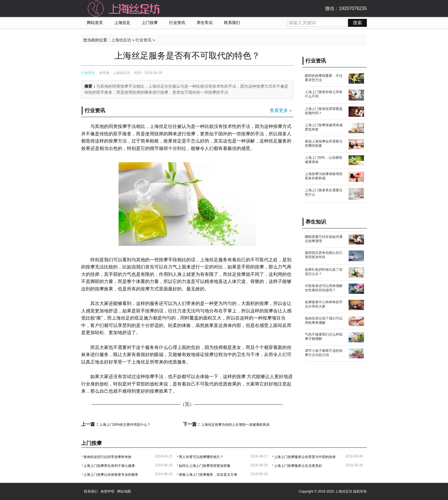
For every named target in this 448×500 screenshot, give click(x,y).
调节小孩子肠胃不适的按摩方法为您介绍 (324, 353)
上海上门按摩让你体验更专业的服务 (111, 475)
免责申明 (107, 491)
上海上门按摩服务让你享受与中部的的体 (305, 457)
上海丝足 (122, 23)
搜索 (357, 23)
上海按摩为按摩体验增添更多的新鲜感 (324, 176)
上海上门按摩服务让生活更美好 (298, 466)
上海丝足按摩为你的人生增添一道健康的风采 (235, 425)
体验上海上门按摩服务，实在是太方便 (208, 475)
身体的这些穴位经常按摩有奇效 (107, 457)
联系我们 (232, 23)
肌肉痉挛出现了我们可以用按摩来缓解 (324, 321)
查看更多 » (281, 110)
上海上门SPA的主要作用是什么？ (125, 425)
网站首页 (95, 23)
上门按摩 (150, 23)
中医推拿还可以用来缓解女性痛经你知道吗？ (324, 288)
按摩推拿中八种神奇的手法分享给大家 (324, 304)
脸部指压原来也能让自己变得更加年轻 (324, 255)
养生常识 (205, 23)
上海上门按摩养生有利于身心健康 (109, 466)
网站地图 (124, 491)
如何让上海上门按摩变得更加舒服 (205, 466)
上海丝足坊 (121, 40)
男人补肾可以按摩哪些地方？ (201, 457)
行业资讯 (177, 23)
